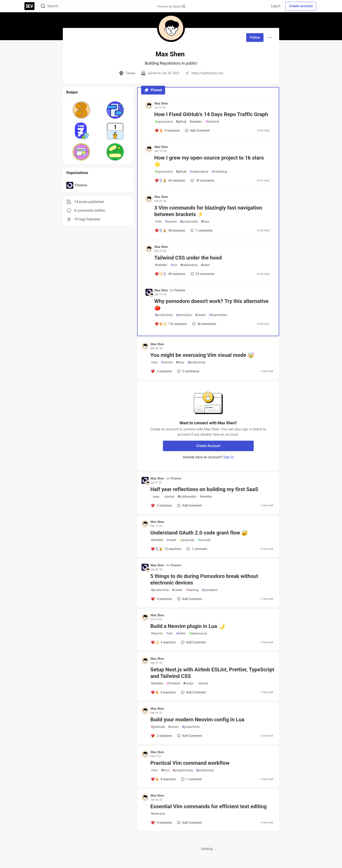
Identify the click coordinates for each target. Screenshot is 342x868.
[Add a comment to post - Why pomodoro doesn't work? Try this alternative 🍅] (171, 324)
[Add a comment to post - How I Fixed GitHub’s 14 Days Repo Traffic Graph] (167, 131)
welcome (158, 814)
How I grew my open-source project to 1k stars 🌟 (209, 161)
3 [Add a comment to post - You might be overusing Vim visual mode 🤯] (188, 371)
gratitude (158, 727)
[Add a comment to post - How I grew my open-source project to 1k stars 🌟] (170, 180)
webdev (196, 122)
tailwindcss (189, 265)
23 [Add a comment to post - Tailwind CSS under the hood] (202, 274)
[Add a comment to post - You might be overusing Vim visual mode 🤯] (161, 371)
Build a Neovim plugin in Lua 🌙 (188, 626)
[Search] (43, 6)
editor (181, 633)
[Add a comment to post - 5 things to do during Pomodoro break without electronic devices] (161, 599)
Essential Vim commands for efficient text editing (208, 806)
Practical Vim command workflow (190, 763)
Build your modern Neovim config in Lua (197, 720)
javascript (187, 540)
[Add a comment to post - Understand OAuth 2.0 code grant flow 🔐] (166, 549)
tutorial (202, 683)
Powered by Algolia (171, 6)
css (174, 265)
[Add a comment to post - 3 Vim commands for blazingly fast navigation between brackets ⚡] (170, 230)
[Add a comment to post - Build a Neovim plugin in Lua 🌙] (163, 642)
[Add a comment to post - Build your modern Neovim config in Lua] (161, 736)
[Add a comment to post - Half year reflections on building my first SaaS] (161, 505)
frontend (212, 122)
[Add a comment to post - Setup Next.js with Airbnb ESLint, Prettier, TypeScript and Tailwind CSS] (163, 692)
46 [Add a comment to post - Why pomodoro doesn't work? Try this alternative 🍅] (204, 324)
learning (192, 590)
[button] (81, 110)
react (205, 265)
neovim (171, 222)
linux (205, 222)
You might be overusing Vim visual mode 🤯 (202, 355)
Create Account (208, 446)
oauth (171, 540)
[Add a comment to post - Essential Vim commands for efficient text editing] (161, 823)
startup (168, 497)
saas (155, 497)
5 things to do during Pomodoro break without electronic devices (204, 579)
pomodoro (184, 315)
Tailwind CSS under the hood (188, 258)
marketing (219, 172)
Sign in (228, 457)
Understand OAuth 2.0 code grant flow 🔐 (199, 533)
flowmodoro (218, 315)
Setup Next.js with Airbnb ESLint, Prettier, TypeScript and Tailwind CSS (212, 673)
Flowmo (180, 290)
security (204, 540)
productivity (189, 222)
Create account (301, 6)
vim (158, 222)
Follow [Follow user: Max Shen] (255, 37)
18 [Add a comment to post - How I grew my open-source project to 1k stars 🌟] (202, 180)
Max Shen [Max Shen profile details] (161, 103)
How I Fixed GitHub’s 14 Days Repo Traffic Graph (211, 114)
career (200, 315)
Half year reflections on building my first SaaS (204, 489)
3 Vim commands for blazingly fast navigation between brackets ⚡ (208, 211)
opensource (164, 122)
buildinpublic (187, 497)
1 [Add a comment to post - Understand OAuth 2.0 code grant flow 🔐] (196, 549)
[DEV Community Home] (29, 6)
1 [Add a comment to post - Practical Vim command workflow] (191, 779)
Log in (276, 6)
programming (183, 770)
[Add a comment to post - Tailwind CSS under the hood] (170, 274)
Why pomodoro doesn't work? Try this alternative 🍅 (211, 304)
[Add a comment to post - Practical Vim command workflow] (163, 779)
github (181, 122)
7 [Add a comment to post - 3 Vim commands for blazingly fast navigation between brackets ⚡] (201, 230)
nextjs (188, 683)
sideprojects (199, 172)
